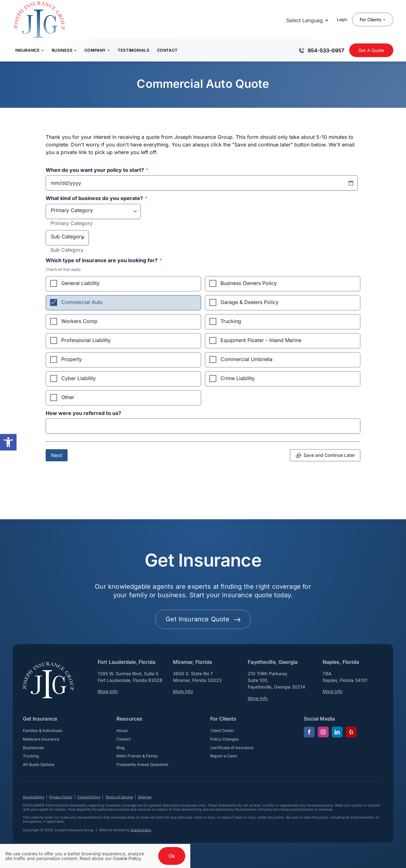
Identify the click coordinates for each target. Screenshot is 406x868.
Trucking (231, 321)
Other (68, 397)
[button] (8, 442)
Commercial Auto (82, 302)
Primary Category (72, 223)
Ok (172, 856)
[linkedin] (337, 732)
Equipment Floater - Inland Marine (261, 340)
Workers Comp (79, 321)
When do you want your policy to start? (97, 170)
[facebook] (309, 732)
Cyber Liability (79, 378)
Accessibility (33, 797)
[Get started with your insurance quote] (203, 619)
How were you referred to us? (83, 413)
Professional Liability (86, 340)
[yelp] (351, 732)
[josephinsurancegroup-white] (48, 664)
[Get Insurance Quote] (371, 50)
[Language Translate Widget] (307, 20)
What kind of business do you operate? (97, 198)
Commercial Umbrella (246, 359)
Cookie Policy (89, 797)
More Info (108, 691)
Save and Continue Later (329, 455)
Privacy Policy (61, 797)
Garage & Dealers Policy (249, 302)
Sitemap (145, 797)
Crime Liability (238, 378)
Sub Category (67, 250)
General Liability (80, 283)
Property (72, 359)
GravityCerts (141, 830)
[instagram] (323, 732)
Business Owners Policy (249, 283)
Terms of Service (119, 797)
